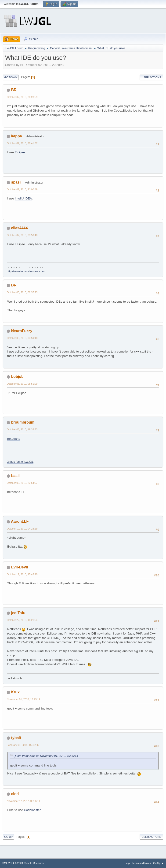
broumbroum (23, 422)
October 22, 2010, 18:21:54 (22, 620)
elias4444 (19, 228)
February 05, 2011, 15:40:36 (23, 745)
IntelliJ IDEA (23, 198)
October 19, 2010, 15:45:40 (22, 574)
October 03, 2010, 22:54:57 (22, 483)
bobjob (17, 377)
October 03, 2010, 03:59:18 (22, 338)
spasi (16, 182)
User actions (151, 77)
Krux (15, 692)
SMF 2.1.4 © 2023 (13, 863)
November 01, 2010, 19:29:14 (23, 699)
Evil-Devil (19, 567)
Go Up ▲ (158, 863)
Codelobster (32, 810)
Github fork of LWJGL (20, 462)
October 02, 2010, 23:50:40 (22, 235)
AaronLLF (20, 521)
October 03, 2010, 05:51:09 (22, 384)
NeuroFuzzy (22, 331)
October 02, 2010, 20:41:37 (22, 143)
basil (15, 476)
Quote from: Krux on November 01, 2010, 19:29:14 (46, 756)
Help (127, 863)
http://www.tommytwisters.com (26, 271)
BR (14, 90)
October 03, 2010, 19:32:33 (22, 429)
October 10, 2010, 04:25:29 (22, 529)
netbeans (14, 439)
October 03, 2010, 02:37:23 (22, 292)
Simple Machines (34, 863)
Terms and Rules (142, 863)
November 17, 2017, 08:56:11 (23, 801)
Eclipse (20, 152)
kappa (16, 136)
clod (15, 794)
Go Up (8, 837)
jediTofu (18, 613)
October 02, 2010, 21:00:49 (22, 189)
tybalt (16, 738)
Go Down (11, 77)
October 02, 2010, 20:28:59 (22, 97)
